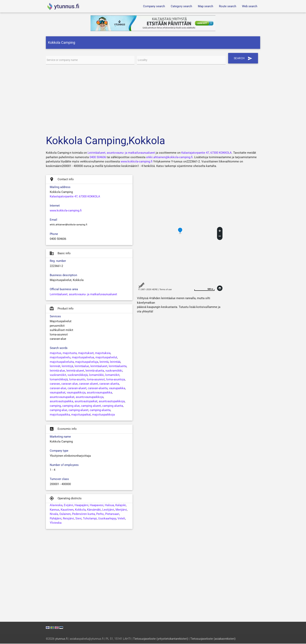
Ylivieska (56, 523)
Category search (181, 6)
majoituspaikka (60, 415)
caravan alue (69, 384)
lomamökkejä (59, 380)
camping (55, 406)
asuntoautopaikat (86, 402)
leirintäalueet (99, 367)
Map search (205, 6)
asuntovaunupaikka (99, 393)
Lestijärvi (108, 510)
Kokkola (80, 510)
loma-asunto (77, 380)
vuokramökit (58, 375)
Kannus (55, 510)
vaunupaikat (58, 393)
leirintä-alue (57, 371)
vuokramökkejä (78, 375)
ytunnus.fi (61, 639)
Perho (100, 514)
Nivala (54, 514)
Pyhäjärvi (56, 519)
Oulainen (65, 514)
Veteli (121, 519)
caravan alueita (109, 384)
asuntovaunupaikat (62, 397)
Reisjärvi (68, 519)
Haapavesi (97, 506)
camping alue (71, 406)
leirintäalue (82, 367)
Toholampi (90, 519)
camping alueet (91, 406)
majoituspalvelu (60, 358)
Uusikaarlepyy (107, 519)
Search (244, 58)
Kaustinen (67, 510)
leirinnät (55, 367)
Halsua (109, 506)
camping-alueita (100, 410)
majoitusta (70, 353)
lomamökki (96, 375)
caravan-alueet (77, 389)
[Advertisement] (153, 99)
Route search (228, 6)
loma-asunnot (96, 380)
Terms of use (166, 290)
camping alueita (113, 406)
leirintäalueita (118, 367)
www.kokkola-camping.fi (137, 162)
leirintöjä (67, 367)
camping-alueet (78, 410)
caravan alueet (89, 384)
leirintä (104, 362)
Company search (154, 6)
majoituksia (103, 353)
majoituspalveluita (62, 362)
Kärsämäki (94, 510)
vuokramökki (114, 371)
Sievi (78, 519)
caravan (55, 384)
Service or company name (64, 60)
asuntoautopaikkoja (112, 402)
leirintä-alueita (95, 371)
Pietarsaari (112, 514)
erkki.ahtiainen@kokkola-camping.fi (169, 158)
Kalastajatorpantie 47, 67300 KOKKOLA (206, 153)
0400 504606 (98, 158)
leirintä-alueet (75, 371)
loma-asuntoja (116, 380)
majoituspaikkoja (103, 415)
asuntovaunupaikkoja (90, 397)
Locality (143, 60)
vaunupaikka (117, 389)
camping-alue (58, 410)
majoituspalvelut (106, 358)
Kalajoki (121, 506)
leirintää (115, 362)
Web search (250, 6)
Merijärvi (121, 510)
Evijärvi (68, 506)
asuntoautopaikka (61, 402)
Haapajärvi (81, 506)
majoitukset (86, 353)
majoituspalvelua (83, 358)
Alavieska (56, 506)
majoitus (56, 353)
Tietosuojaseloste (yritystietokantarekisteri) (161, 639)
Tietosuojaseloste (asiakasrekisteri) (213, 639)
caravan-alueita (98, 389)
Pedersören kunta (83, 514)
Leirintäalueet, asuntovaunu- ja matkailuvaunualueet (121, 153)
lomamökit (112, 375)
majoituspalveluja (87, 362)
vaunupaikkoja (76, 393)
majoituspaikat (81, 415)
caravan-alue (58, 389)
